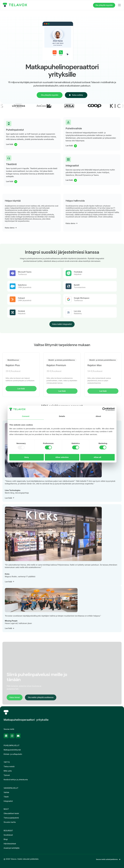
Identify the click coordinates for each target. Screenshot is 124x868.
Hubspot (21, 365)
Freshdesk (78, 339)
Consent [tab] (26, 416)
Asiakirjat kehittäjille (12, 848)
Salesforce (22, 352)
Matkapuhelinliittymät (12, 750)
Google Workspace (82, 365)
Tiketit (6, 797)
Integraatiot (8, 801)
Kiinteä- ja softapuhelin (13, 754)
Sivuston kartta (10, 822)
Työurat (7, 775)
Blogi (6, 839)
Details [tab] (62, 416)
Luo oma (77, 378)
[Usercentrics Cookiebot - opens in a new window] (104, 409)
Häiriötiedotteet (10, 844)
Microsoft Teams (25, 339)
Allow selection (62, 457)
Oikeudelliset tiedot (11, 813)
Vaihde (6, 792)
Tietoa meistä (9, 766)
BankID (77, 352)
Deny (27, 457)
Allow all (97, 457)
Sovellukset (8, 835)
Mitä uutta (8, 771)
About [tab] (98, 416)
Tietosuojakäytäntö (11, 818)
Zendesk (21, 378)
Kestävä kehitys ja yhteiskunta (16, 780)
